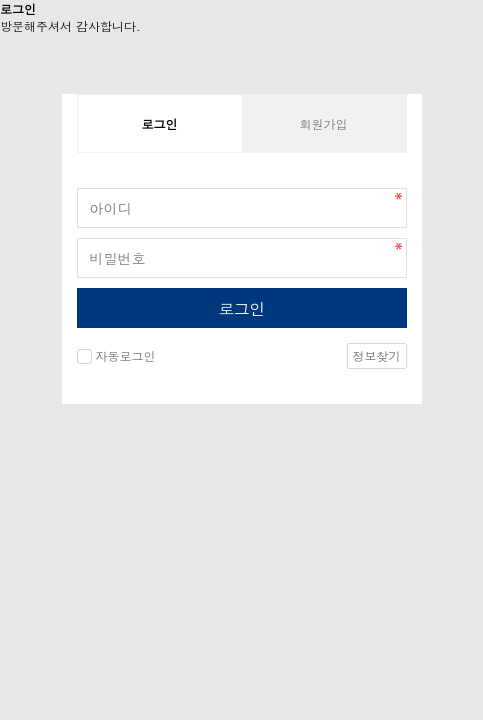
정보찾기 (377, 355)
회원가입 (324, 123)
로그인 (241, 308)
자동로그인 (126, 355)
